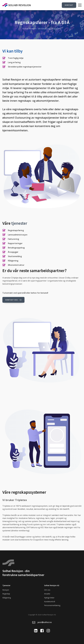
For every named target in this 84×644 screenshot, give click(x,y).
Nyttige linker (49, 598)
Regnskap (6, 594)
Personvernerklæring (52, 605)
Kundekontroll (50, 602)
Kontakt (69, 5)
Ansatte (47, 594)
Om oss (47, 590)
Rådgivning (7, 598)
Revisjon (6, 590)
